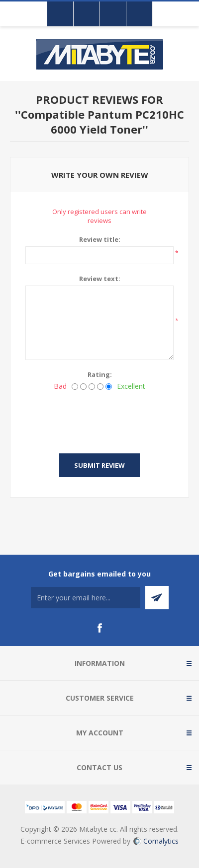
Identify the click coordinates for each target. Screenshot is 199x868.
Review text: (100, 279)
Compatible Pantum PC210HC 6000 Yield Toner (102, 122)
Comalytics (156, 841)
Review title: (100, 239)
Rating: (100, 374)
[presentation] (101, 419)
